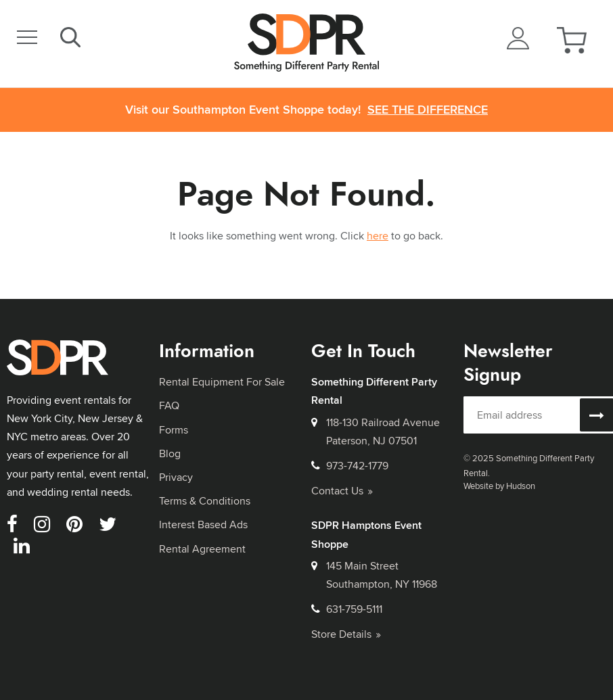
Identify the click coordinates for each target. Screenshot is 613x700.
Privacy (176, 477)
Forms (174, 430)
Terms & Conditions (205, 501)
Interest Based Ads (203, 524)
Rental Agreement (202, 549)
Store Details (346, 634)
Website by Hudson (499, 486)
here (378, 236)
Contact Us (342, 491)
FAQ (169, 405)
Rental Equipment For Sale (222, 382)
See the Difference (428, 110)
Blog (170, 453)
